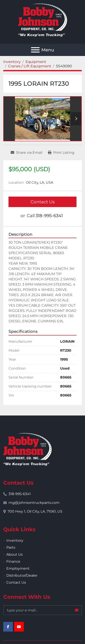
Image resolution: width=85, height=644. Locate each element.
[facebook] (8, 627)
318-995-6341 (49, 216)
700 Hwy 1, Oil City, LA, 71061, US (35, 511)
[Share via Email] (26, 153)
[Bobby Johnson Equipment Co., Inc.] (27, 449)
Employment (18, 568)
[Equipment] (36, 62)
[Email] (42, 610)
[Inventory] (12, 62)
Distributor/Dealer (22, 575)
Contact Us (43, 202)
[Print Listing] (61, 153)
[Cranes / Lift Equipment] (30, 66)
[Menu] (35, 50)
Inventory (15, 540)
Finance (13, 561)
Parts (11, 547)
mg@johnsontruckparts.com (34, 503)
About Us (14, 554)
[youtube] (19, 627)
